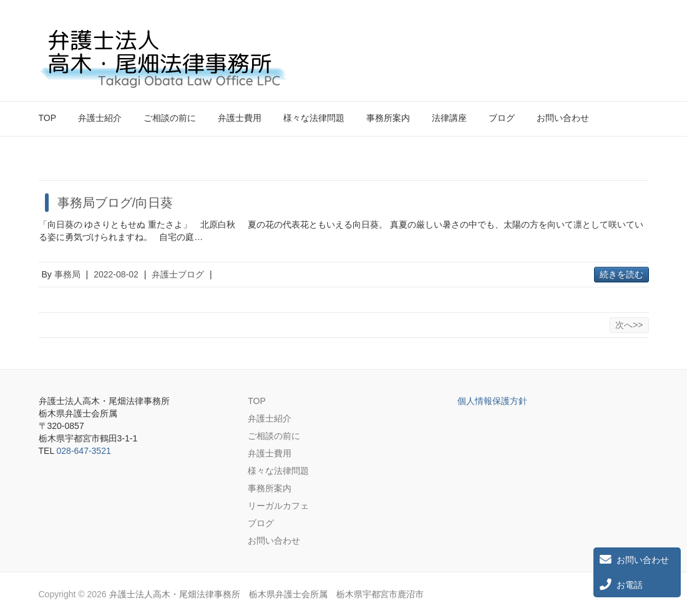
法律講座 (449, 118)
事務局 (67, 274)
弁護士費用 (240, 118)
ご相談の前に (170, 118)
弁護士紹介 (100, 118)
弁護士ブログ (178, 274)
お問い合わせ (563, 118)
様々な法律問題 (314, 118)
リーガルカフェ (278, 506)
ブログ (502, 118)
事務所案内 (388, 118)
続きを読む (621, 274)
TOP (48, 118)
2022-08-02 (116, 274)
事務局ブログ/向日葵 (115, 203)
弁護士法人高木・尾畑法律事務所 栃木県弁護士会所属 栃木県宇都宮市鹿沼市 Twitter (618, 39)
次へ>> (629, 325)
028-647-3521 (84, 451)
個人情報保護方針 (492, 401)
